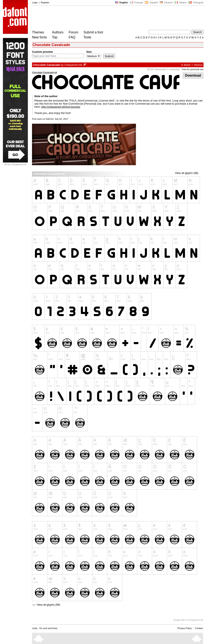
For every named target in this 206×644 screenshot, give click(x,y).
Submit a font (93, 32)
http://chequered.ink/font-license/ (61, 107)
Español (151, 2)
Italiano (181, 2)
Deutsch (166, 2)
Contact (199, 628)
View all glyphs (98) (187, 173)
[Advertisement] (108, 18)
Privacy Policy (185, 628)
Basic (187, 65)
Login (35, 2)
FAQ (72, 37)
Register (45, 2)
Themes (38, 32)
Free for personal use (193, 69)
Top (55, 37)
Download (193, 75)
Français (136, 2)
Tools (87, 37)
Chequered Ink (73, 65)
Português (196, 2)
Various (198, 65)
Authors (58, 32)
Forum (73, 32)
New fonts (39, 37)
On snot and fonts (48, 628)
